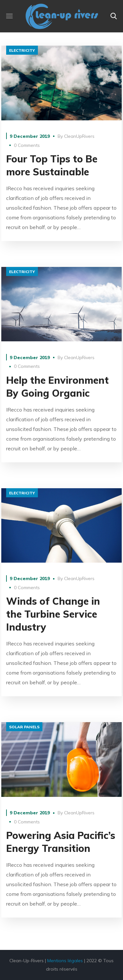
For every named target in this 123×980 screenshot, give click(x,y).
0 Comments (27, 145)
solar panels (24, 727)
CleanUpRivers (79, 136)
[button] (114, 16)
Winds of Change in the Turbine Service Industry (53, 614)
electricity (22, 50)
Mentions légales (65, 961)
